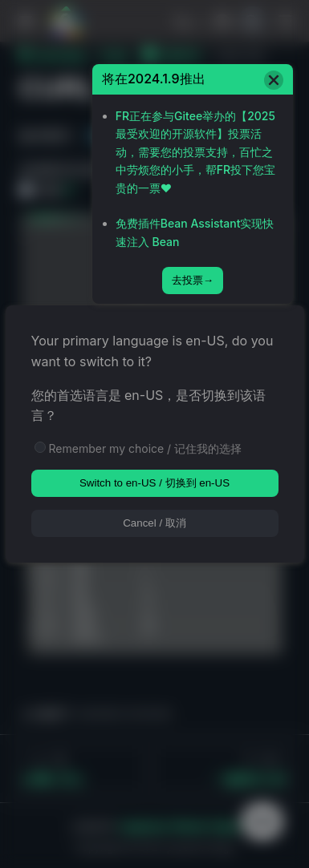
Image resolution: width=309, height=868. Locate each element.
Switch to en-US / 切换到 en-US (154, 483)
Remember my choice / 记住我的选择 (146, 448)
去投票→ (193, 280)
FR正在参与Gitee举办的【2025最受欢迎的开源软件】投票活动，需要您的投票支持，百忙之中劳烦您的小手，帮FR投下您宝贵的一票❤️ (195, 152)
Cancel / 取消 (154, 523)
